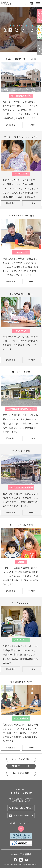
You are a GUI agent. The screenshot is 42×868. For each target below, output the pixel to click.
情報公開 (13, 823)
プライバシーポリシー (25, 823)
